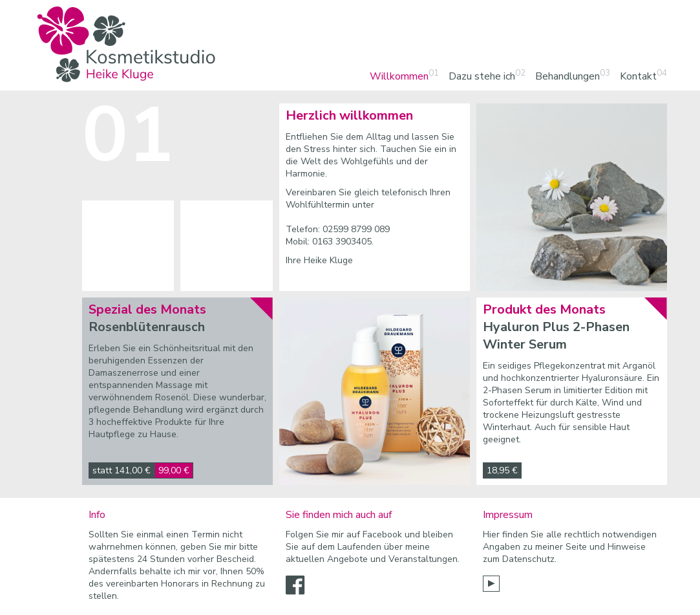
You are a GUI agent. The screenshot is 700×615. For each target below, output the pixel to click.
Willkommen (399, 76)
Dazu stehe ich (482, 76)
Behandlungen (567, 76)
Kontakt (638, 76)
